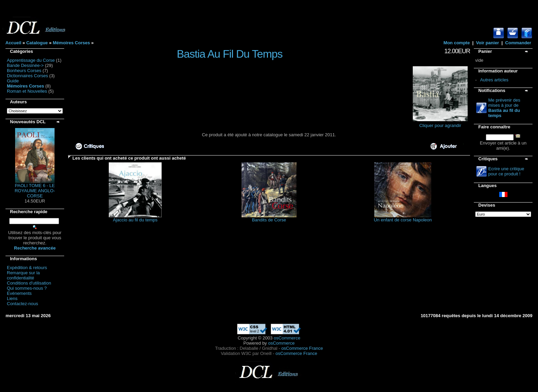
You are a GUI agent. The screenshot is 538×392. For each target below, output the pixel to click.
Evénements (19, 293)
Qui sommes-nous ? (27, 288)
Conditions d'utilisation (29, 283)
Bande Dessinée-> (25, 65)
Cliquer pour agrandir (440, 123)
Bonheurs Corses (24, 71)
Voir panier (487, 43)
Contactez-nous (22, 304)
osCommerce (287, 338)
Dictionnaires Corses (27, 76)
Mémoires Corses (71, 43)
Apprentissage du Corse (31, 60)
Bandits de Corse (269, 220)
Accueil (13, 43)
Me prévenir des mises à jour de (504, 108)
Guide (13, 81)
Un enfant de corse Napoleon (403, 220)
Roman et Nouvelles (27, 91)
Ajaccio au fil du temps (135, 220)
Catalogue (37, 43)
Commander (518, 43)
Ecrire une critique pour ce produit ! (506, 171)
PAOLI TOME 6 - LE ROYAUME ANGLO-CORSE (35, 191)
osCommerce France (302, 348)
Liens (12, 298)
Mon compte (457, 43)
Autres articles (494, 80)
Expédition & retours (27, 268)
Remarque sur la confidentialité (23, 275)
